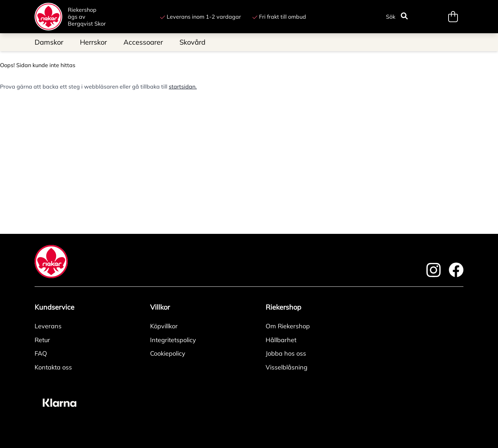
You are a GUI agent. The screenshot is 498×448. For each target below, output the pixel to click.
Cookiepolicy (168, 353)
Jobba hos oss (286, 353)
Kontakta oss (53, 367)
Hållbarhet (281, 340)
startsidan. (183, 86)
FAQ (41, 353)
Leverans (48, 326)
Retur (42, 340)
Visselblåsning (287, 367)
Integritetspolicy (173, 340)
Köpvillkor (164, 326)
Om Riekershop (288, 326)
